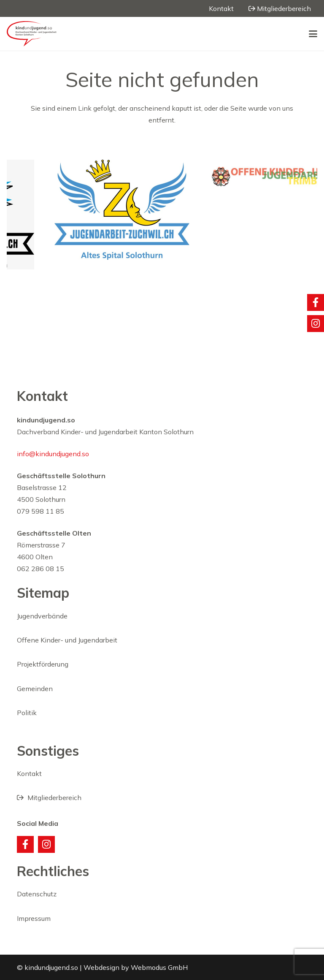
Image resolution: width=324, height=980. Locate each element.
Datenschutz (37, 894)
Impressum (34, 918)
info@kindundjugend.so (53, 454)
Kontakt (29, 773)
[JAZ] (140, 210)
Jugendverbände (42, 616)
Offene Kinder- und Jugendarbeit (67, 640)
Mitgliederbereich (49, 798)
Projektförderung (43, 664)
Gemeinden (35, 689)
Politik (27, 713)
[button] (313, 34)
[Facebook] (25, 844)
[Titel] (316, 302)
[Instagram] (46, 844)
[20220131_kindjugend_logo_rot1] (32, 34)
